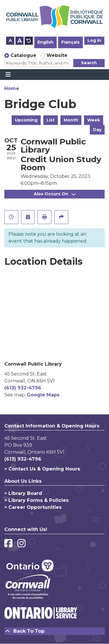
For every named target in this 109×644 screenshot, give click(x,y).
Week (94, 120)
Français (70, 42)
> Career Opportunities (33, 507)
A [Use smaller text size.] (10, 40)
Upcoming (26, 120)
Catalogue (23, 55)
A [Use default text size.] (29, 41)
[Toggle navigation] (8, 75)
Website (57, 55)
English (45, 42)
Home (12, 88)
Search (89, 63)
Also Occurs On (55, 194)
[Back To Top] (54, 631)
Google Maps (43, 395)
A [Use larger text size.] (20, 41)
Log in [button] (94, 40)
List (51, 120)
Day (97, 130)
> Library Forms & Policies (36, 500)
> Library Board (23, 493)
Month (71, 120)
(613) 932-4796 (23, 388)
